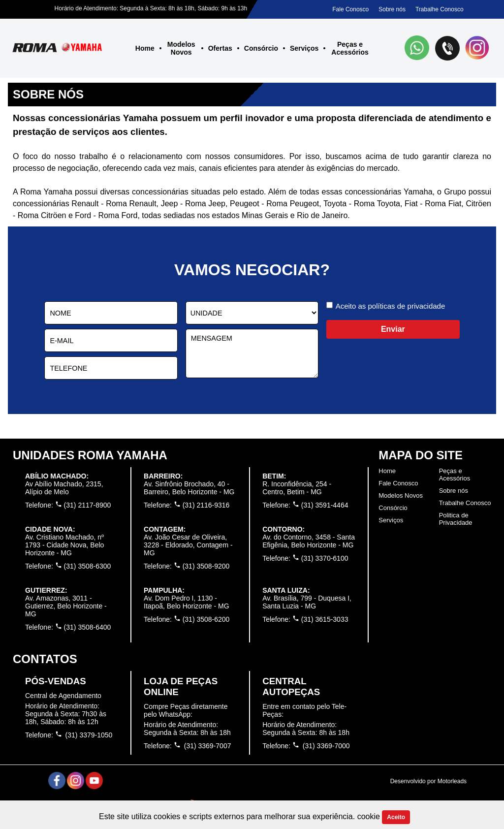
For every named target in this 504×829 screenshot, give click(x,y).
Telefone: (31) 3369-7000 (306, 746)
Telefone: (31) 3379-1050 (69, 735)
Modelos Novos (181, 48)
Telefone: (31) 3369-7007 (187, 746)
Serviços (304, 48)
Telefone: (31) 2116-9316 (187, 505)
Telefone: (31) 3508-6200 (187, 619)
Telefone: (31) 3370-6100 (305, 558)
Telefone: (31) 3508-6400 (68, 627)
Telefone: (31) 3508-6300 (68, 566)
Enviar (393, 329)
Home (145, 48)
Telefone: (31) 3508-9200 (187, 566)
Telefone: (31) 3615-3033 (305, 619)
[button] (417, 49)
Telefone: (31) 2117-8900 (68, 505)
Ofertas (220, 48)
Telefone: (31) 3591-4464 (305, 505)
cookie (370, 816)
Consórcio (261, 48)
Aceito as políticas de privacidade (391, 306)
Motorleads (452, 781)
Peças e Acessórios (350, 48)
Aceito (396, 817)
